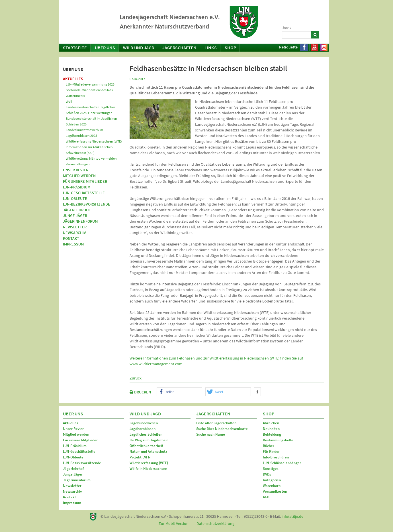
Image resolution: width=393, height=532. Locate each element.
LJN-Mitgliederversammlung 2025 (90, 84)
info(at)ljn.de (292, 516)
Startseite (75, 48)
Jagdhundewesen (144, 423)
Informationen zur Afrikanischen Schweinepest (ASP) (89, 150)
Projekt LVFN (140, 457)
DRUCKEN (140, 392)
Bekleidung (272, 434)
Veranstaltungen (78, 164)
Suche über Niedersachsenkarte (222, 429)
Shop (230, 48)
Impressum (73, 244)
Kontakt (71, 238)
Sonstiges (271, 469)
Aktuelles (73, 79)
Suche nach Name (211, 434)
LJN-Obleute (75, 198)
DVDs (267, 474)
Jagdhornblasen (143, 429)
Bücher (269, 446)
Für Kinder (271, 451)
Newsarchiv (74, 233)
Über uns (105, 48)
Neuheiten (271, 429)
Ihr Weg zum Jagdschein (149, 440)
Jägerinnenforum (80, 221)
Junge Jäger (75, 216)
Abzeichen (271, 423)
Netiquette (288, 47)
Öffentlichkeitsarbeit (146, 446)
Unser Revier (76, 170)
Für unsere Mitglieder (85, 181)
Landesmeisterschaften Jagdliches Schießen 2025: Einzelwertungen (91, 110)
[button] (179, 392)
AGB (266, 497)
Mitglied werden (79, 176)
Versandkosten (275, 491)
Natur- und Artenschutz (148, 451)
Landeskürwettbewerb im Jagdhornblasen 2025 (84, 133)
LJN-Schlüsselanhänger (282, 463)
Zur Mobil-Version (174, 523)
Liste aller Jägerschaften (216, 423)
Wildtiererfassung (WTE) (149, 463)
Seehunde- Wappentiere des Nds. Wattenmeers (90, 93)
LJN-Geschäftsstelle (84, 193)
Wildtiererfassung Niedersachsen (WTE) (94, 141)
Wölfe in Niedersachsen (148, 469)
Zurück (136, 378)
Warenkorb (272, 486)
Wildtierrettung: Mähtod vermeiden (91, 158)
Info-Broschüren (276, 457)
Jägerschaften (179, 48)
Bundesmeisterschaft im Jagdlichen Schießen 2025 (91, 121)
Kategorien (272, 480)
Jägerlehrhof (77, 210)
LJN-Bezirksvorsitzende (87, 204)
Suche (287, 28)
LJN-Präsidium (77, 187)
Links (211, 48)
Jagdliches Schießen (146, 434)
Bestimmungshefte (278, 440)
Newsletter (75, 227)
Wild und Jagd (139, 48)
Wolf (69, 101)
